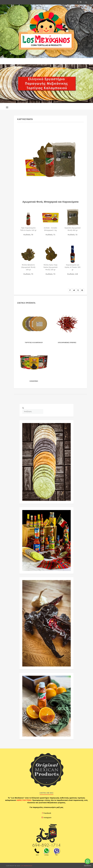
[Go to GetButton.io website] (88, 866)
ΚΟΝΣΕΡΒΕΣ (34, 381)
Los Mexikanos (26, 866)
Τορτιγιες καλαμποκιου (34, 343)
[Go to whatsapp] (88, 861)
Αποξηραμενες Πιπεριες (67, 343)
